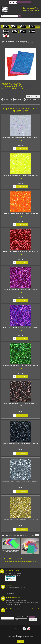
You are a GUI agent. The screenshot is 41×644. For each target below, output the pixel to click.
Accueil (3, 41)
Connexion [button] (20, 2)
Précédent (30, 97)
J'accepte (20, 641)
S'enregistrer (28, 2)
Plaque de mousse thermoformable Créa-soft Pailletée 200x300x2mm (20, 561)
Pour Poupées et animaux (21, 41)
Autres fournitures (10, 41)
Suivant (38, 97)
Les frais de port (10, 593)
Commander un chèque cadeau (14, 605)
